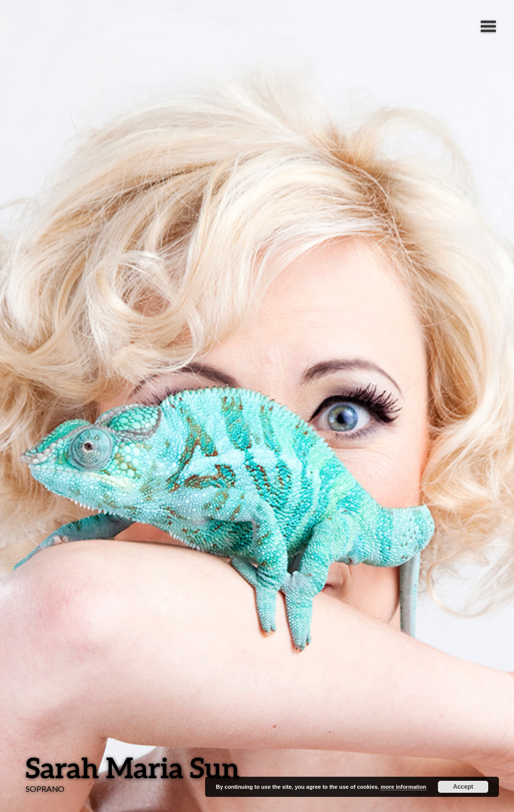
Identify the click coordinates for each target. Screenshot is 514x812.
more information (403, 787)
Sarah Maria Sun (133, 767)
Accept (463, 787)
